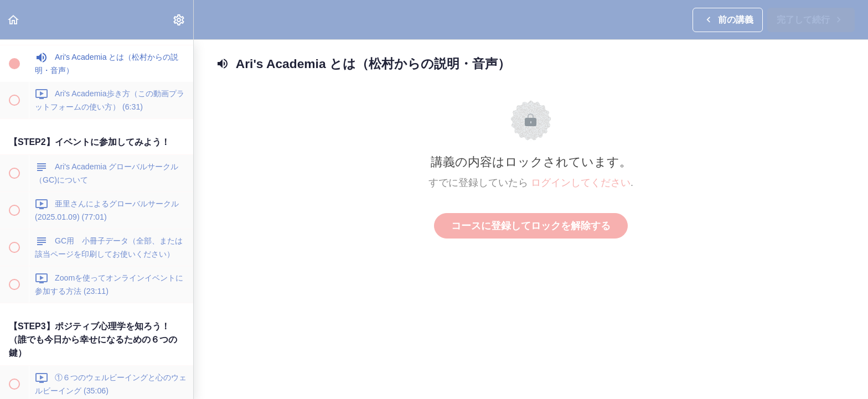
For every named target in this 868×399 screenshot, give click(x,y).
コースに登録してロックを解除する (531, 226)
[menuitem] (179, 20)
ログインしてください (581, 183)
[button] (14, 20)
